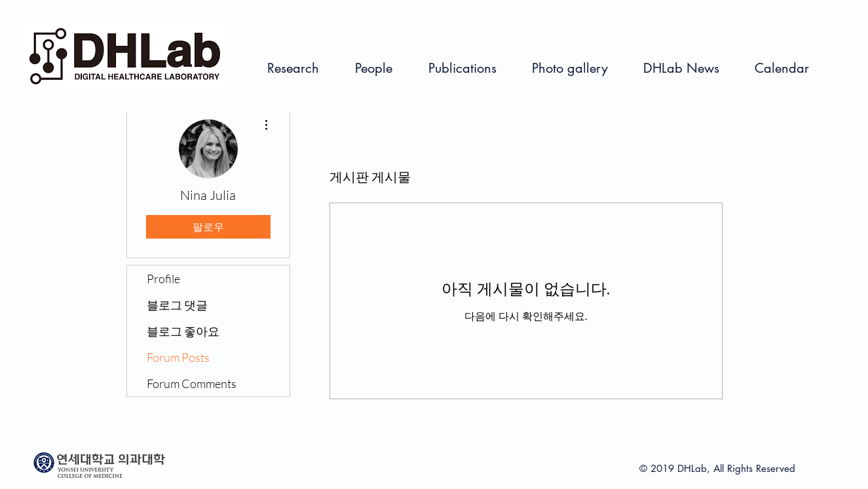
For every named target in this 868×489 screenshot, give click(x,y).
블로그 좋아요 (183, 331)
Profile (163, 279)
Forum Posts (178, 357)
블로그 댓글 (177, 305)
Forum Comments (192, 383)
